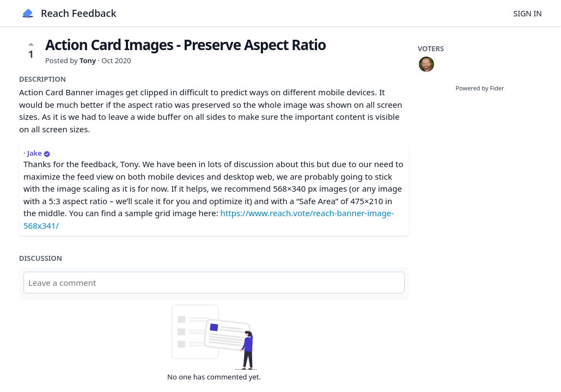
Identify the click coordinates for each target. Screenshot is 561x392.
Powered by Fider (480, 88)
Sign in (528, 13)
